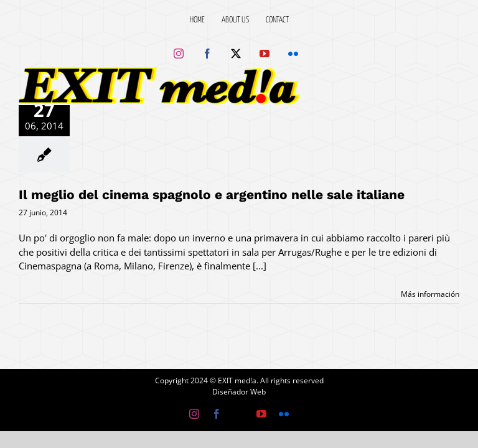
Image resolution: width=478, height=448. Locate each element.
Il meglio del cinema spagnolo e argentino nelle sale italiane (212, 194)
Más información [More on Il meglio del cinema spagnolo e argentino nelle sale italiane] (430, 294)
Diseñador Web (239, 392)
